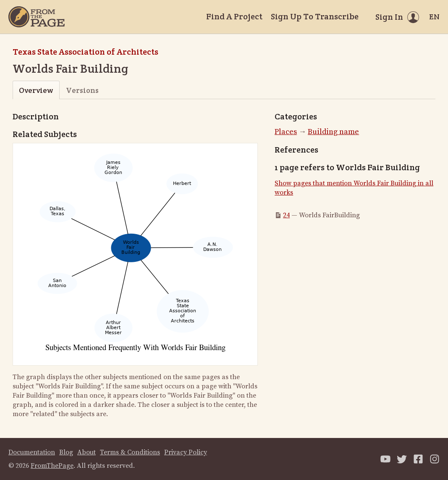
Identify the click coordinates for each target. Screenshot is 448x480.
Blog (66, 452)
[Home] (37, 17)
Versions (82, 90)
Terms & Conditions (130, 452)
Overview (36, 90)
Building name (333, 132)
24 (286, 215)
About (86, 452)
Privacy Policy (186, 452)
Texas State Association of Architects (85, 52)
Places (286, 132)
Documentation (32, 452)
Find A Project (234, 16)
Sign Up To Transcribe (315, 16)
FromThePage (52, 466)
